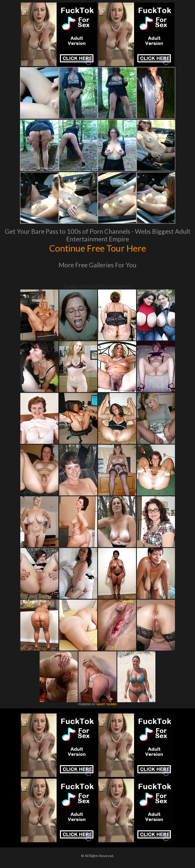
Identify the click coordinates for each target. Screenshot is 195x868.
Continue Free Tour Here (97, 248)
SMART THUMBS (107, 704)
